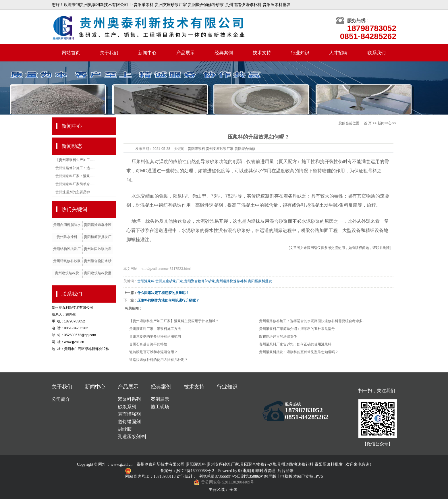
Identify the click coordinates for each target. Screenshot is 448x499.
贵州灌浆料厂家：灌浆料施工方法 (155, 329)
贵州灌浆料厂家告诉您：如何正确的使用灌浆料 (295, 344)
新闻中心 (147, 53)
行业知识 (300, 53)
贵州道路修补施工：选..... (75, 168)
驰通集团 (247, 471)
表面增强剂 (129, 414)
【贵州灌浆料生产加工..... (75, 160)
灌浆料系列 (129, 399)
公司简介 (61, 399)
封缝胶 (125, 429)
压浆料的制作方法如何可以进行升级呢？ (168, 300)
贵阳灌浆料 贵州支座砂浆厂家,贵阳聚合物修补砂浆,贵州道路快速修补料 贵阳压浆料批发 (205, 281)
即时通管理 (265, 471)
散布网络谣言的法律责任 (278, 336)
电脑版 (286, 476)
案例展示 (160, 399)
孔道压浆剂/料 (132, 437)
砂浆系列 (127, 407)
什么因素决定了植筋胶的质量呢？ (163, 293)
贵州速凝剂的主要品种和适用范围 (155, 336)
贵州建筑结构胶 (67, 273)
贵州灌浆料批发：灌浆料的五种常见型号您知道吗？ (299, 352)
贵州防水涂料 (67, 237)
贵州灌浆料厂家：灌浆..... (75, 176)
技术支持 (262, 53)
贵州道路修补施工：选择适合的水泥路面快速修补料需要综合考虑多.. (312, 321)
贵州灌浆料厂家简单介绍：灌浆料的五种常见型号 (297, 329)
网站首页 (71, 53)
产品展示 (186, 53)
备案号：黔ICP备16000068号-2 (188, 471)
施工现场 (160, 407)
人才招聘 (338, 53)
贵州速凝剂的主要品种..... (75, 192)
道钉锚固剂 (129, 422)
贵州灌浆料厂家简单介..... (75, 184)
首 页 (368, 123)
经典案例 (224, 53)
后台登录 (285, 471)
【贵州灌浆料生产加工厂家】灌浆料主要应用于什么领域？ (174, 321)
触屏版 (270, 476)
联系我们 (376, 53)
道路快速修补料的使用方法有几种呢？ (159, 360)
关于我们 (109, 53)
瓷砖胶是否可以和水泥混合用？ (153, 352)
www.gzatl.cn (121, 464)
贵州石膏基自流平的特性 (148, 344)
